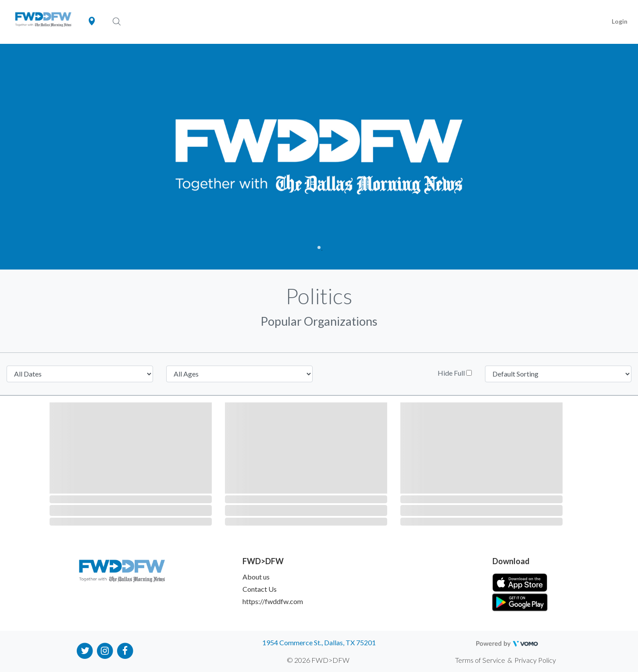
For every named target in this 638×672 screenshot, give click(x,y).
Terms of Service (480, 660)
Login (620, 21)
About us (256, 577)
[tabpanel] (319, 157)
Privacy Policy (535, 660)
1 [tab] (319, 247)
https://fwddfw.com (273, 601)
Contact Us (260, 589)
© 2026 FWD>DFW (318, 660)
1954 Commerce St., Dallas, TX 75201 (319, 642)
